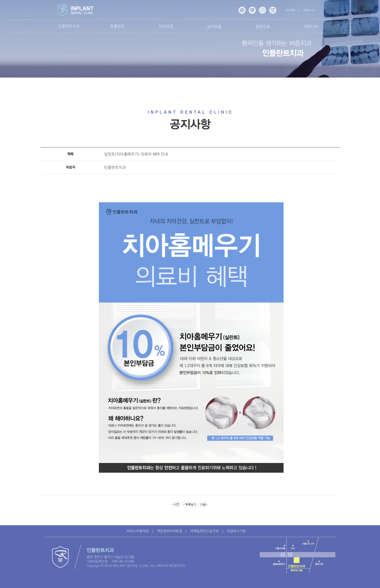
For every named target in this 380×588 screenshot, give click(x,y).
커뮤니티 (311, 26)
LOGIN (290, 10)
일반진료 (263, 26)
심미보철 (214, 26)
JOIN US (309, 10)
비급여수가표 (236, 531)
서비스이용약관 (138, 531)
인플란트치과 (69, 26)
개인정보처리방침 (169, 531)
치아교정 (166, 26)
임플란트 (117, 26)
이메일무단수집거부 (204, 531)
